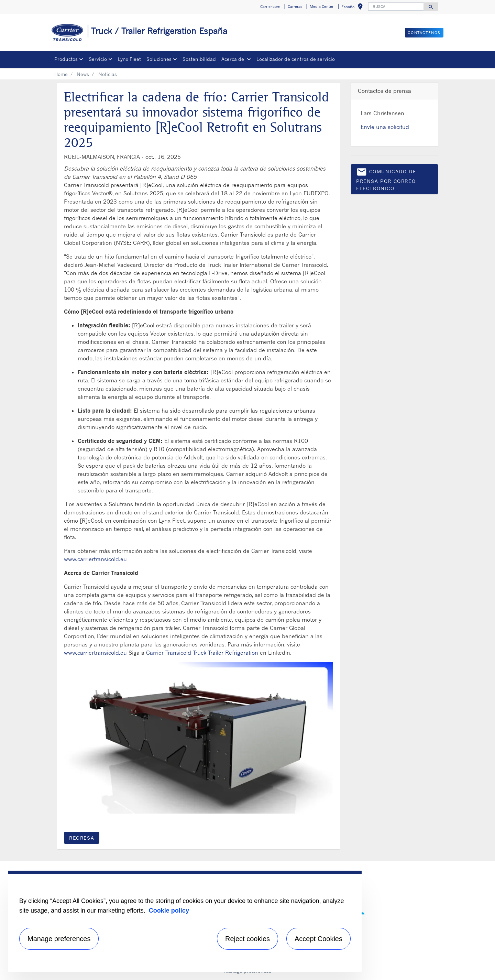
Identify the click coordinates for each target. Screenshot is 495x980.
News (83, 74)
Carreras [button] (295, 7)
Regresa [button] (82, 838)
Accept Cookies (318, 939)
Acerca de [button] (233, 59)
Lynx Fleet (129, 59)
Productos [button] (66, 59)
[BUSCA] (396, 7)
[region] (185, 921)
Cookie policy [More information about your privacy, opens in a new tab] (169, 911)
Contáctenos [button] (424, 33)
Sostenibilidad (199, 59)
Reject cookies (247, 939)
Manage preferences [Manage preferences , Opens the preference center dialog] (59, 939)
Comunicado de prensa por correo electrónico (386, 179)
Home (61, 74)
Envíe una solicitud (385, 127)
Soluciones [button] (159, 59)
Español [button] (353, 8)
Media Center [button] (322, 7)
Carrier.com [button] (270, 7)
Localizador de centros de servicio (296, 59)
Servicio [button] (98, 59)
